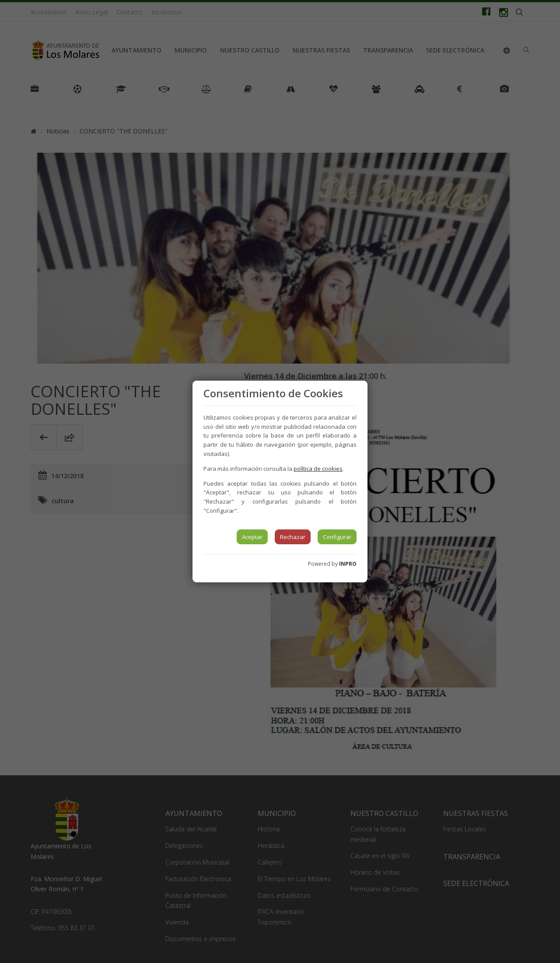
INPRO (348, 564)
